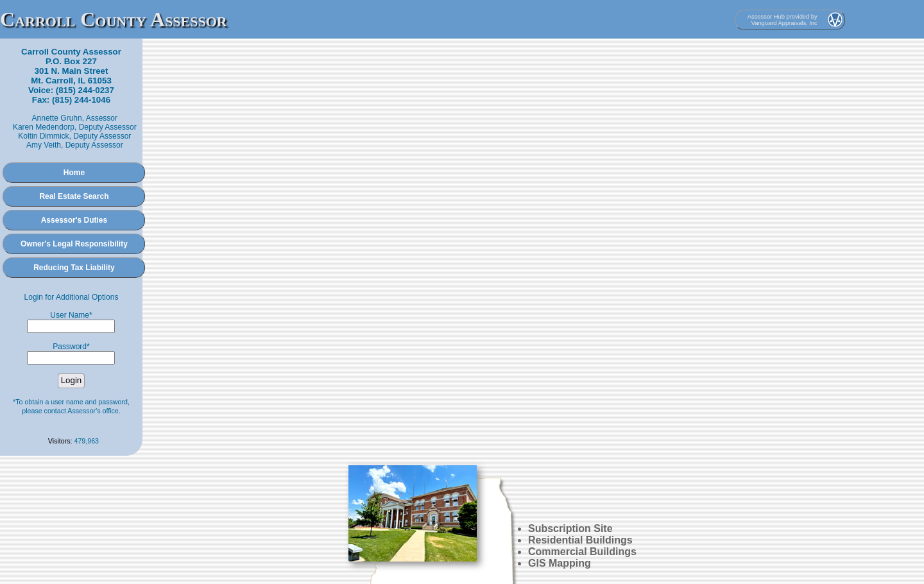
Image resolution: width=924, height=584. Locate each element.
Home (74, 173)
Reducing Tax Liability (74, 268)
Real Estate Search (74, 196)
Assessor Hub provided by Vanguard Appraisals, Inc (783, 20)
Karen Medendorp (44, 127)
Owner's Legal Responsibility (74, 244)
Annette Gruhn (57, 118)
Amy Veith (44, 145)
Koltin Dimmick (43, 136)
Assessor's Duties (74, 220)
